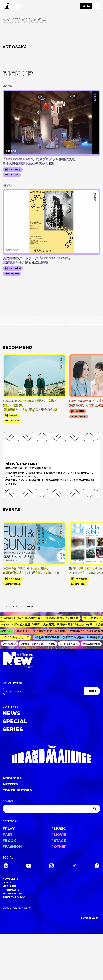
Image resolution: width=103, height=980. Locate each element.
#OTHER (59, 847)
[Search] (51, 809)
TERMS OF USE (12, 894)
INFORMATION (12, 890)
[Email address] (44, 691)
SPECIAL (15, 721)
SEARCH (9, 801)
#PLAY (9, 829)
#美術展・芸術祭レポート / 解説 (39, 644)
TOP (5, 607)
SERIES (13, 729)
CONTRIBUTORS (17, 790)
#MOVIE (59, 835)
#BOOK (9, 841)
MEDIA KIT (10, 886)
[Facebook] (97, 866)
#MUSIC (59, 829)
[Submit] (95, 809)
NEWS (12, 713)
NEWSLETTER (12, 683)
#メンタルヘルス (70, 644)
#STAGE (59, 841)
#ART (8, 835)
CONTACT (9, 882)
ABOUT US (12, 778)
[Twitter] (74, 866)
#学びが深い (11, 644)
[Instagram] (51, 866)
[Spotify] (6, 866)
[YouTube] (29, 866)
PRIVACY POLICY (14, 897)
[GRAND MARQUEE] (51, 754)
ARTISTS (10, 784)
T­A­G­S (14, 607)
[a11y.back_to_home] (11, 6)
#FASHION (12, 847)
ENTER (92, 691)
